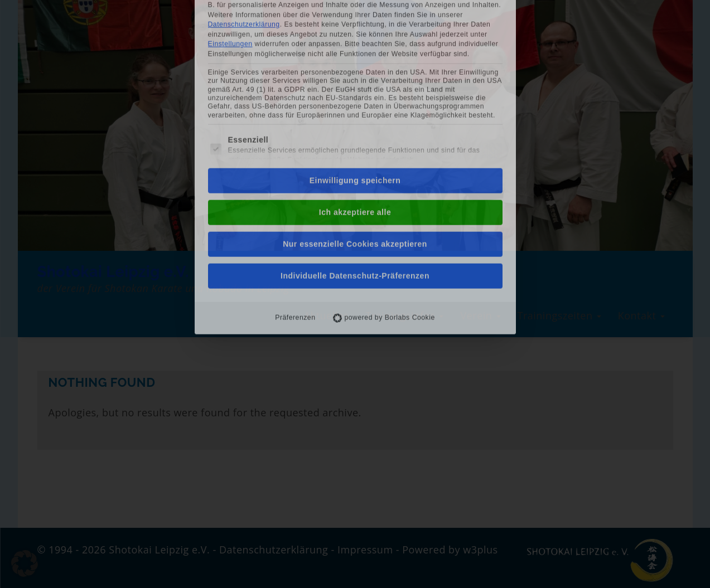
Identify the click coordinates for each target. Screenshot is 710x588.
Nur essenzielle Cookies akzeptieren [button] (355, 107)
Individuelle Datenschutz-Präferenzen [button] (355, 139)
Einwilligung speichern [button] (355, 43)
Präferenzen (295, 181)
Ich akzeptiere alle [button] (355, 75)
